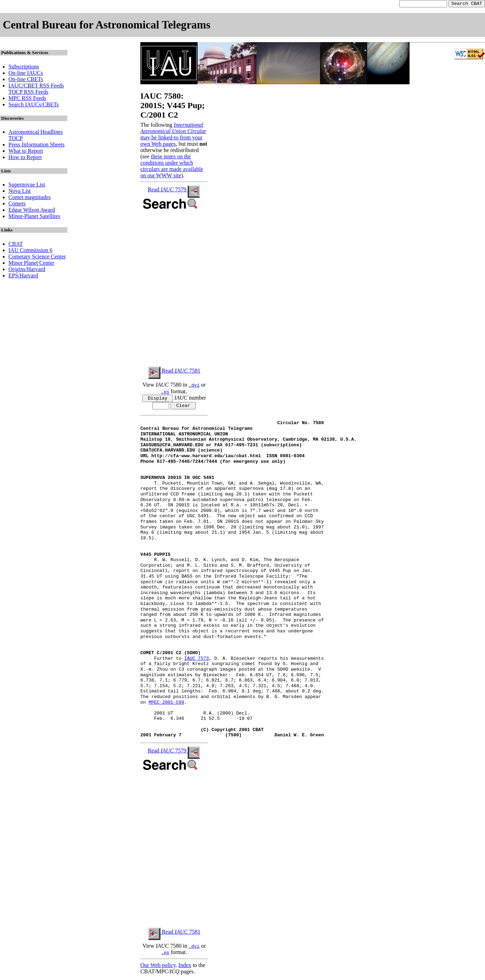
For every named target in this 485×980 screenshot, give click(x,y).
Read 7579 (174, 190)
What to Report (26, 152)
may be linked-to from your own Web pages (171, 142)
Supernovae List (27, 186)
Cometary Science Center (37, 258)
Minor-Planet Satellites (34, 217)
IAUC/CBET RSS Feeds (36, 87)
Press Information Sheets (36, 146)
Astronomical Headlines (36, 133)
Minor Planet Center (31, 264)
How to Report (25, 158)
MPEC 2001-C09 (166, 705)
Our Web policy (158, 968)
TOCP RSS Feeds (28, 93)
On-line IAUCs (26, 74)
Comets (17, 205)
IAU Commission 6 (30, 251)
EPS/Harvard (23, 277)
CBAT (16, 245)
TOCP (16, 139)
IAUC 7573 (197, 661)
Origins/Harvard (27, 270)
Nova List (20, 192)
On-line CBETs (26, 80)
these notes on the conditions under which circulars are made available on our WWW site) (172, 167)
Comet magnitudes (29, 198)
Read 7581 (174, 372)
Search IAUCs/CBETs (34, 106)
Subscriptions (24, 68)
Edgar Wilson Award (32, 211)
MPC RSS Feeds (27, 99)
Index (185, 968)
